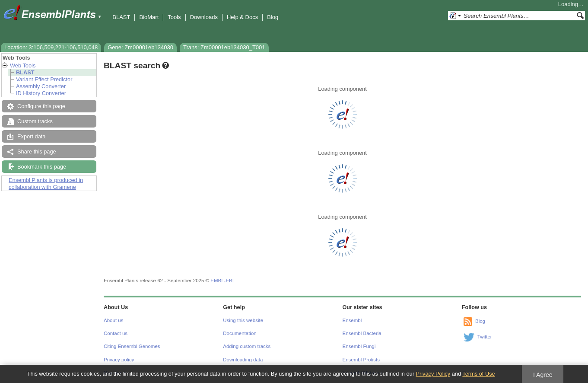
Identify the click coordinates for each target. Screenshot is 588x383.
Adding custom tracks (247, 346)
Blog (273, 17)
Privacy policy (119, 360)
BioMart (149, 17)
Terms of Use (478, 374)
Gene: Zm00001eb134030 (140, 47)
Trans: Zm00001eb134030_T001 (224, 47)
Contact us (116, 333)
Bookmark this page (42, 167)
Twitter (485, 337)
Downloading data (243, 360)
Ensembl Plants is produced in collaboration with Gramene (46, 184)
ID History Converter (41, 93)
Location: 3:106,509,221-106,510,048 (51, 47)
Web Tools (23, 65)
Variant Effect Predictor (44, 79)
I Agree (543, 375)
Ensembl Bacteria (362, 333)
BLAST (121, 17)
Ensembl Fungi (359, 346)
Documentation (240, 333)
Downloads (204, 17)
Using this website (243, 320)
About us (113, 320)
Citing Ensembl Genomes (132, 346)
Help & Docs (242, 17)
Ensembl (352, 320)
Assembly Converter (41, 86)
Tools (174, 17)
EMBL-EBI (222, 281)
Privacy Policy (433, 374)
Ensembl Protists (361, 360)
